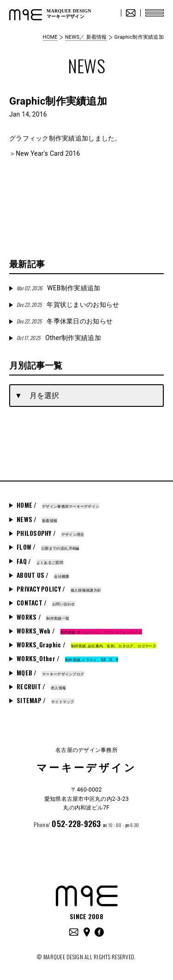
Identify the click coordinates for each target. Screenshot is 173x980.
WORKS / (43, 617)
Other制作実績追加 (59, 338)
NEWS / (37, 519)
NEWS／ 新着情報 (86, 37)
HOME (50, 37)
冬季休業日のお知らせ (65, 321)
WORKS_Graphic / (86, 645)
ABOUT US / (43, 575)
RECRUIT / (41, 687)
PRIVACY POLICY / (59, 589)
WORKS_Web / (79, 631)
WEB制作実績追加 (58, 288)
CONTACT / (46, 603)
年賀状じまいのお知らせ (68, 305)
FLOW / (48, 547)
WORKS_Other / (67, 658)
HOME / (58, 505)
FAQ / (40, 561)
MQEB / (50, 673)
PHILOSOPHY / (50, 533)
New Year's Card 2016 (48, 153)
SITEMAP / (45, 700)
